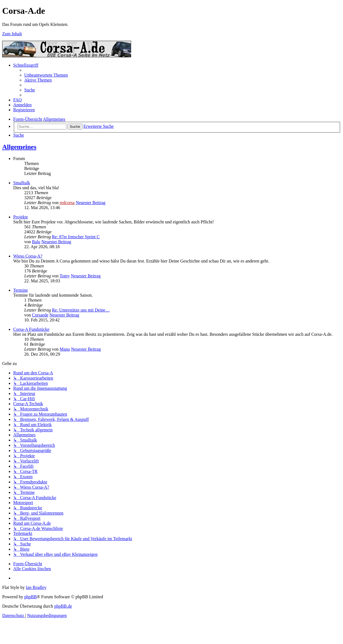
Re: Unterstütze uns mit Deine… (81, 310)
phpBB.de (63, 606)
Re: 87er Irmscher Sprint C (76, 237)
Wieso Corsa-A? (28, 256)
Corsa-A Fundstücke (31, 329)
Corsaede (40, 315)
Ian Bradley (36, 587)
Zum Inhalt (12, 34)
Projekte (21, 217)
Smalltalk (22, 183)
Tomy (65, 276)
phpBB (30, 597)
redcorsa (67, 203)
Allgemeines (19, 147)
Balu (36, 242)
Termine (21, 290)
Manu (65, 349)
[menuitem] (46, 75)
